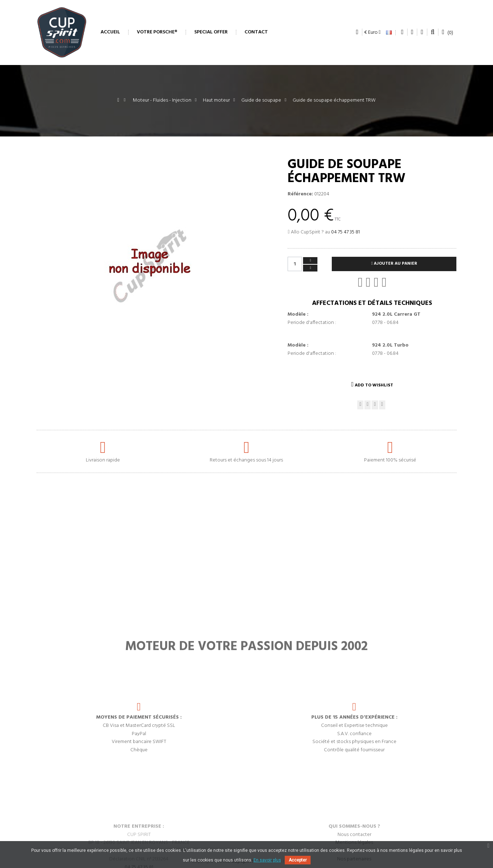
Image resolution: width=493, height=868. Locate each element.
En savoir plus (267, 860)
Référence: (300, 194)
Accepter (298, 860)
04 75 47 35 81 (345, 232)
